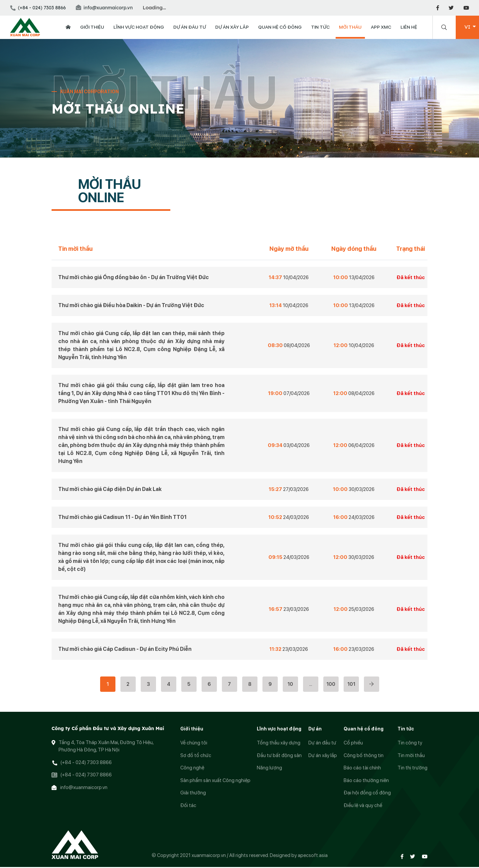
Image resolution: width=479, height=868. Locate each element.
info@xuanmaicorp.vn (104, 8)
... (311, 685)
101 (351, 685)
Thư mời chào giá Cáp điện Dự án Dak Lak (110, 490)
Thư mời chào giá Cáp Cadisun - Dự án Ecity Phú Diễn (125, 650)
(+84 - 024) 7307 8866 (86, 776)
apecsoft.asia (313, 856)
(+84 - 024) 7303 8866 (38, 8)
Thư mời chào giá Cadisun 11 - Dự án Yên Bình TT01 (122, 518)
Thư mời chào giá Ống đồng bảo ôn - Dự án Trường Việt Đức (134, 278)
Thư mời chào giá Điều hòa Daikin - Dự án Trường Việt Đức (131, 306)
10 (290, 685)
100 (331, 685)
